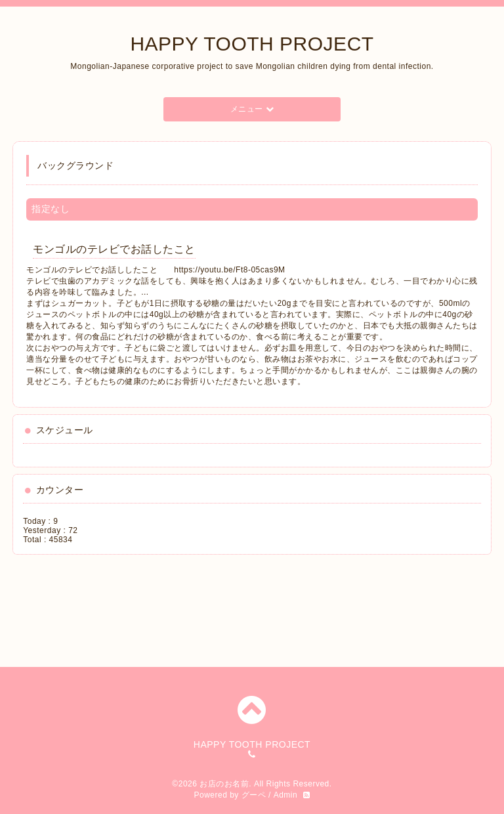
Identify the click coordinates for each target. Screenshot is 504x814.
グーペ (254, 795)
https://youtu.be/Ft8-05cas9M (229, 270)
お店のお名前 (224, 784)
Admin (286, 795)
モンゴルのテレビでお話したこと (114, 249)
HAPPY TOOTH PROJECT (252, 44)
